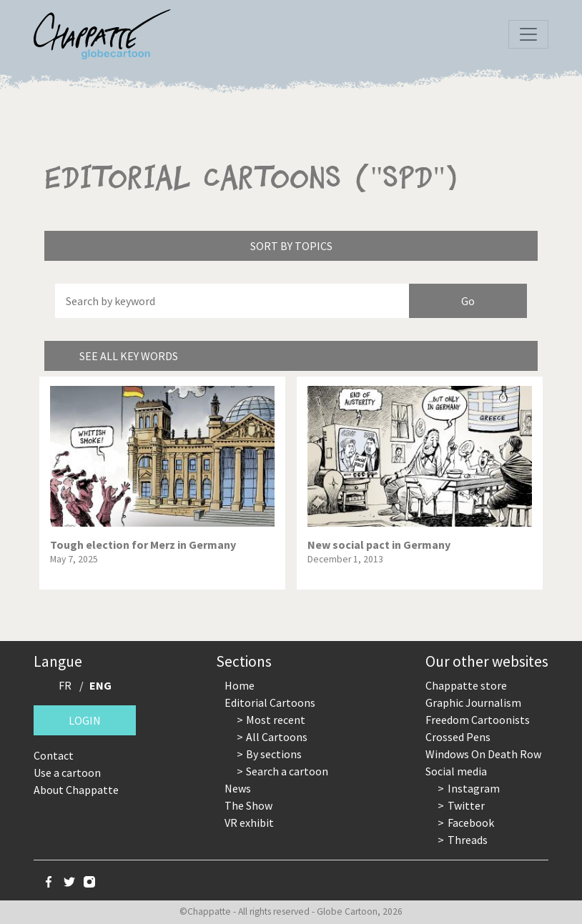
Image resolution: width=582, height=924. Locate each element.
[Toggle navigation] (528, 34)
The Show (248, 805)
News (238, 788)
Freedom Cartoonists (478, 720)
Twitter (466, 805)
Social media (456, 771)
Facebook (471, 823)
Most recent (276, 720)
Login (85, 720)
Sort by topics (291, 246)
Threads (468, 840)
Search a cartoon (287, 771)
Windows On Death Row (483, 754)
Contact (54, 755)
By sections (274, 754)
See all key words (129, 356)
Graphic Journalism (473, 702)
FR (65, 685)
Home (240, 685)
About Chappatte (76, 790)
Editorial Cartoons (270, 702)
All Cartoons (277, 737)
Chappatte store (466, 685)
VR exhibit (249, 823)
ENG (100, 685)
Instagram (474, 788)
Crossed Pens (458, 737)
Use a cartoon (67, 773)
